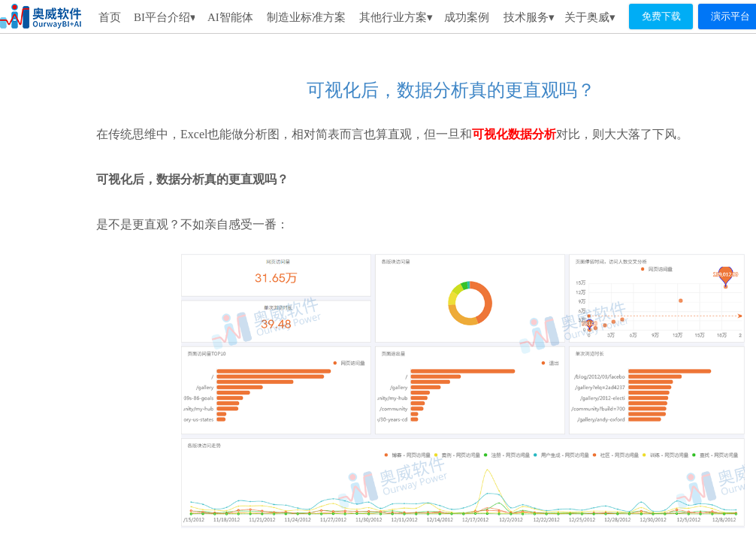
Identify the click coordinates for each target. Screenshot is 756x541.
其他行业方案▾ (396, 17)
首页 (110, 17)
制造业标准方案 (306, 17)
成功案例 (467, 17)
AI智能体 (230, 17)
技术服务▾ (529, 17)
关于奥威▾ (590, 17)
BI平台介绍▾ (164, 17)
